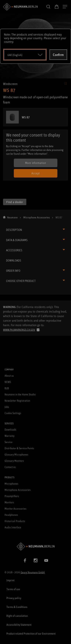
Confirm (58, 55)
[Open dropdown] (25, 55)
